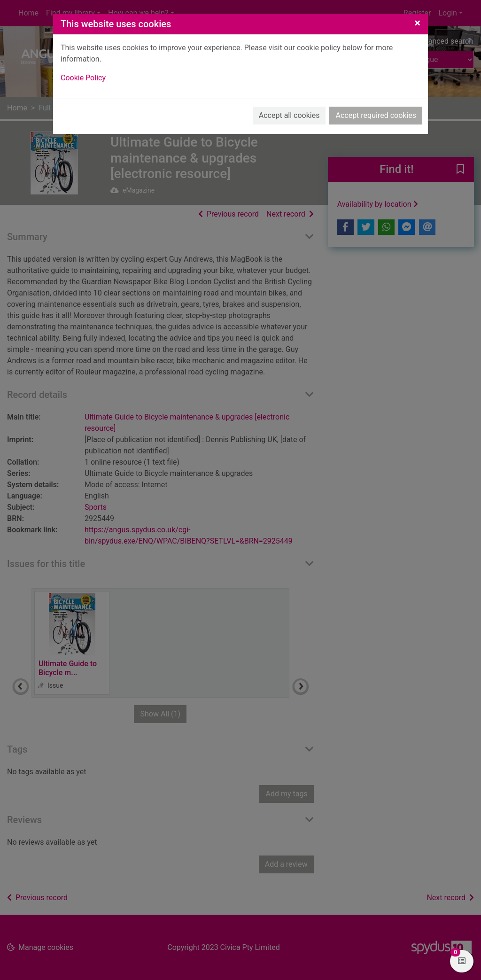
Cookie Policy (83, 78)
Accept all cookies (289, 115)
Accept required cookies (376, 115)
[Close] (417, 23)
